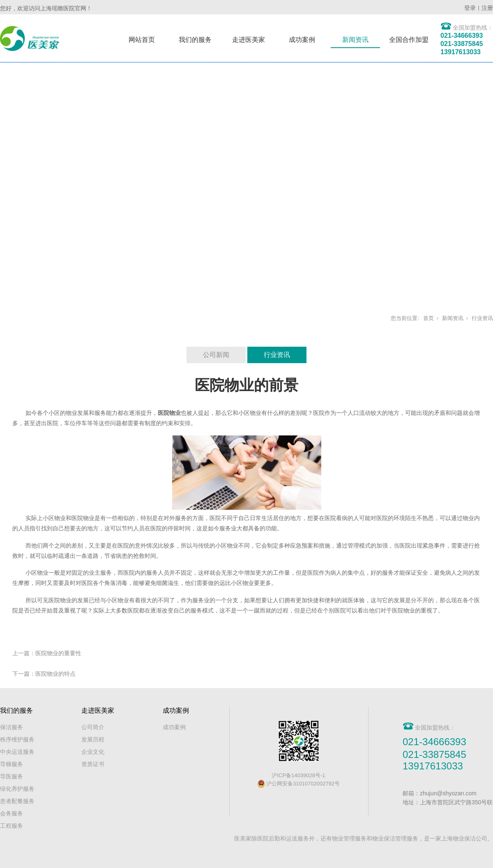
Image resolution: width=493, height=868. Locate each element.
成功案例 (302, 40)
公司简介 (93, 727)
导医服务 (12, 776)
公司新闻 (216, 355)
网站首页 (142, 40)
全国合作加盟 (409, 40)
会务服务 (12, 813)
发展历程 (93, 739)
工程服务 (12, 826)
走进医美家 (249, 40)
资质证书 (93, 764)
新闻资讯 (355, 40)
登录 (470, 8)
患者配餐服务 (17, 801)
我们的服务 (195, 40)
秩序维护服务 (17, 739)
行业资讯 (482, 318)
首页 (428, 318)
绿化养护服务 (17, 789)
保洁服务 (12, 727)
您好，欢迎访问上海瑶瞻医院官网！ (46, 8)
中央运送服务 (17, 752)
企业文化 (93, 752)
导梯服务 (12, 764)
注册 (487, 8)
